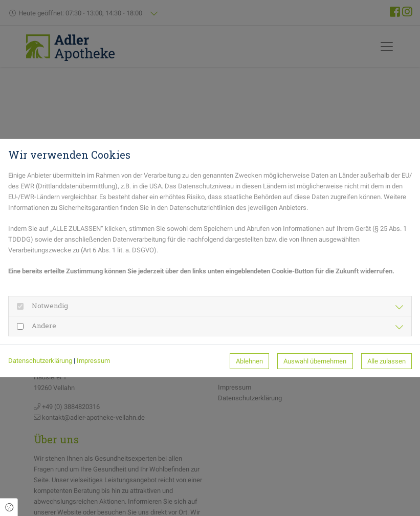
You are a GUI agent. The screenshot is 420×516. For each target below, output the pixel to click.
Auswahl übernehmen (315, 361)
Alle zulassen (386, 361)
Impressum (93, 361)
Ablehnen (249, 361)
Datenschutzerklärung (40, 361)
